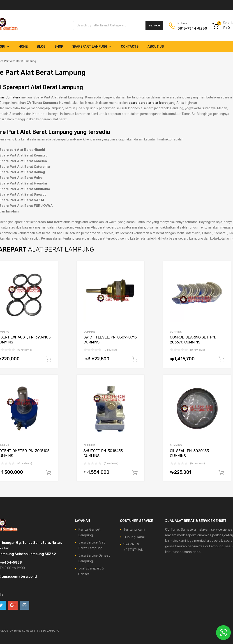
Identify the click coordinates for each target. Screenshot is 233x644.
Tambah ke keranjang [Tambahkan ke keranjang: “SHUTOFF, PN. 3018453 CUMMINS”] (135, 473)
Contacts (130, 47)
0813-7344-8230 (189, 28)
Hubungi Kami (134, 537)
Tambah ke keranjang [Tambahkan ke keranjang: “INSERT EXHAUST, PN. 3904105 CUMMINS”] (48, 359)
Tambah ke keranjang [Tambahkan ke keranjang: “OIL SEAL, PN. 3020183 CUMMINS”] (221, 473)
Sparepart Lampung (92, 47)
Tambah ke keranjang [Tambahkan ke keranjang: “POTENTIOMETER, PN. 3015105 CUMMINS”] (48, 473)
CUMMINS (89, 332)
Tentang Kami (134, 530)
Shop (59, 47)
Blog (41, 47)
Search (154, 26)
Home (23, 47)
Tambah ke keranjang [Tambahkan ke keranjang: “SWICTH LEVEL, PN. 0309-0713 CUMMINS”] (135, 359)
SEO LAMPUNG (50, 631)
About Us (156, 47)
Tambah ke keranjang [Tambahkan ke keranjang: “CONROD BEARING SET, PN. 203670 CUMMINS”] (221, 359)
